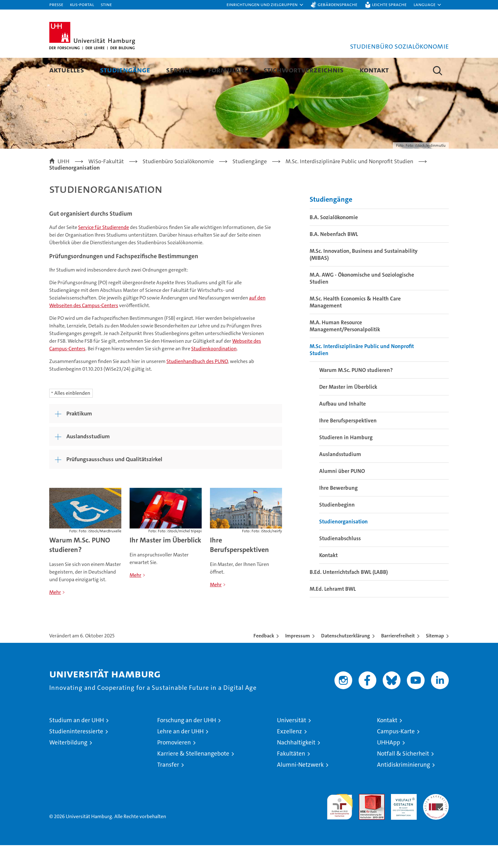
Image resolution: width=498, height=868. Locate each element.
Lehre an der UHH (180, 754)
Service (179, 70)
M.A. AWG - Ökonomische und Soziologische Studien (362, 301)
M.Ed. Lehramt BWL (333, 612)
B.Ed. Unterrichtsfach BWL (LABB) (349, 595)
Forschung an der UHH (187, 743)
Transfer (168, 787)
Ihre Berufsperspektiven (239, 568)
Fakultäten (291, 776)
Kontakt (374, 70)
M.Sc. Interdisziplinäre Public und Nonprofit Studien (362, 373)
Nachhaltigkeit (296, 765)
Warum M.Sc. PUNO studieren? (80, 568)
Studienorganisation (343, 544)
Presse (56, 4)
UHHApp (389, 765)
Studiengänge (125, 70)
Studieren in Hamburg (346, 460)
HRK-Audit (402, 820)
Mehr (55, 615)
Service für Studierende (104, 250)
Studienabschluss (340, 561)
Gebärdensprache (337, 4)
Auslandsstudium (340, 477)
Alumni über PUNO (342, 494)
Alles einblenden (72, 416)
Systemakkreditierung (436, 820)
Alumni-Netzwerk (300, 787)
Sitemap (435, 659)
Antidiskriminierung (404, 787)
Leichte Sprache (389, 4)
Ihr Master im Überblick (165, 563)
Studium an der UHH (77, 743)
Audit (365, 820)
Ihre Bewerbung (338, 511)
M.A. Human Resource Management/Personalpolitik (345, 349)
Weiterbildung (68, 765)
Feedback (264, 659)
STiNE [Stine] (106, 4)
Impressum (298, 659)
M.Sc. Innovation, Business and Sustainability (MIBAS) (364, 277)
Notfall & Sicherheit (403, 776)
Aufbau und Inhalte (343, 427)
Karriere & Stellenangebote (193, 776)
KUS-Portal (82, 4)
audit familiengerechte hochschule (340, 827)
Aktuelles (67, 70)
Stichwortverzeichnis (304, 70)
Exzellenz (289, 754)
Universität (292, 743)
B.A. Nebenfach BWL (334, 257)
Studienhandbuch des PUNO (197, 384)
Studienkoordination (214, 371)
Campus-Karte (396, 754)
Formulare (228, 70)
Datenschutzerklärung (346, 659)
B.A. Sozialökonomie (334, 240)
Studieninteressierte (76, 754)
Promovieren (174, 765)
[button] (265, 5)
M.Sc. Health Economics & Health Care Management (355, 325)
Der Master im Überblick (348, 410)
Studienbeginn (337, 528)
